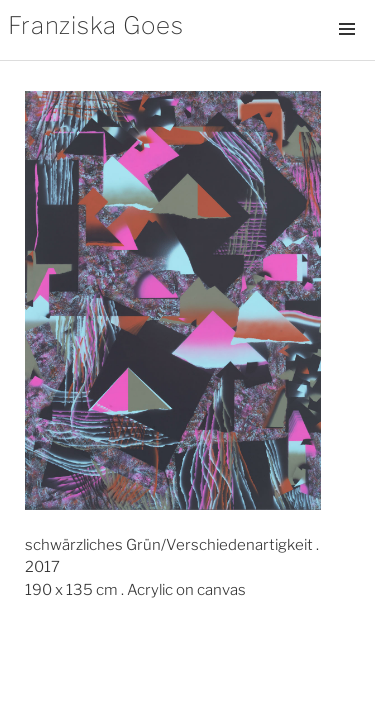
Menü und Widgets (347, 50)
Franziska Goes (96, 25)
